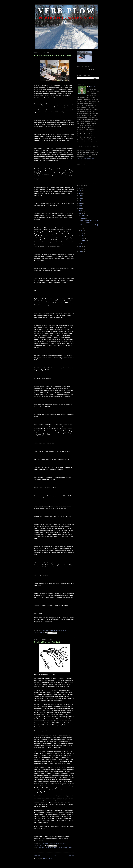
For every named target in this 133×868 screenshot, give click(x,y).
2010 (81, 249)
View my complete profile (86, 159)
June (82, 231)
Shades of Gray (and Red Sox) (47, 642)
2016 (81, 203)
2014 (81, 208)
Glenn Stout (93, 86)
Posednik (66, 848)
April (82, 236)
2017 (81, 201)
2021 (81, 191)
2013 (81, 211)
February (83, 241)
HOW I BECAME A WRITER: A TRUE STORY (53, 55)
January (83, 243)
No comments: (40, 633)
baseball (42, 848)
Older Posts (71, 855)
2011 (81, 246)
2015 (81, 206)
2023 (81, 188)
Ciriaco (55, 848)
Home (55, 855)
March (83, 238)
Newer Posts (38, 855)
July (82, 228)
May (82, 233)
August (83, 218)
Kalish (60, 848)
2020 (81, 193)
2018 (81, 198)
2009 (81, 252)
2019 (81, 196)
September (84, 216)
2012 (81, 213)
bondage (49, 848)
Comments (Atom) (47, 859)
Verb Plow (67, 11)
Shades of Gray (42, 849)
